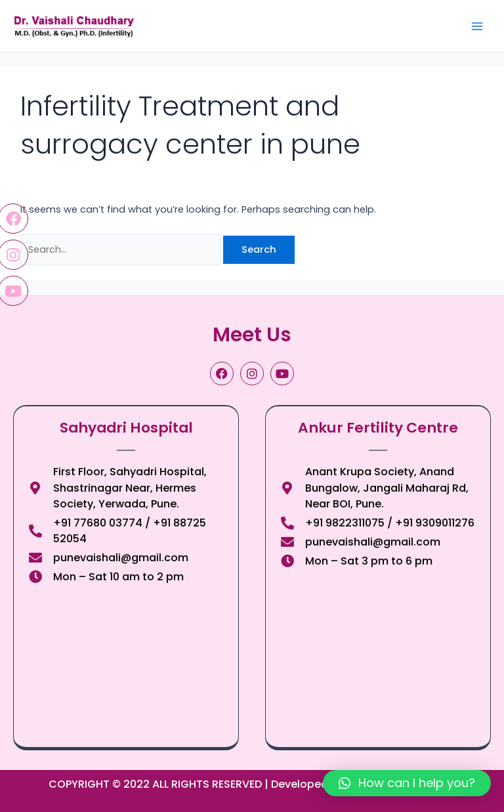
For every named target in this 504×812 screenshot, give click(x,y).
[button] (407, 783)
